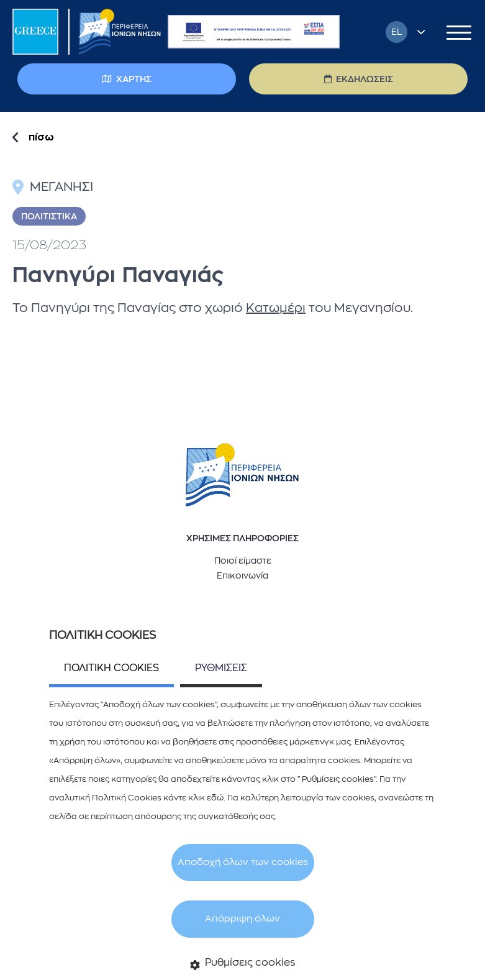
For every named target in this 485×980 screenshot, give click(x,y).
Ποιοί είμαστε (243, 561)
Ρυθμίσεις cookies (242, 964)
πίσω (41, 137)
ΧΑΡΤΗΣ (127, 79)
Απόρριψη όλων (242, 919)
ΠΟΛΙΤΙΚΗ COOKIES (111, 668)
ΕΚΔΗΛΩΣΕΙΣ (359, 79)
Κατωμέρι (276, 308)
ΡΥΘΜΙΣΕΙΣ (221, 668)
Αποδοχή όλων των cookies (243, 862)
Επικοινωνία (242, 575)
